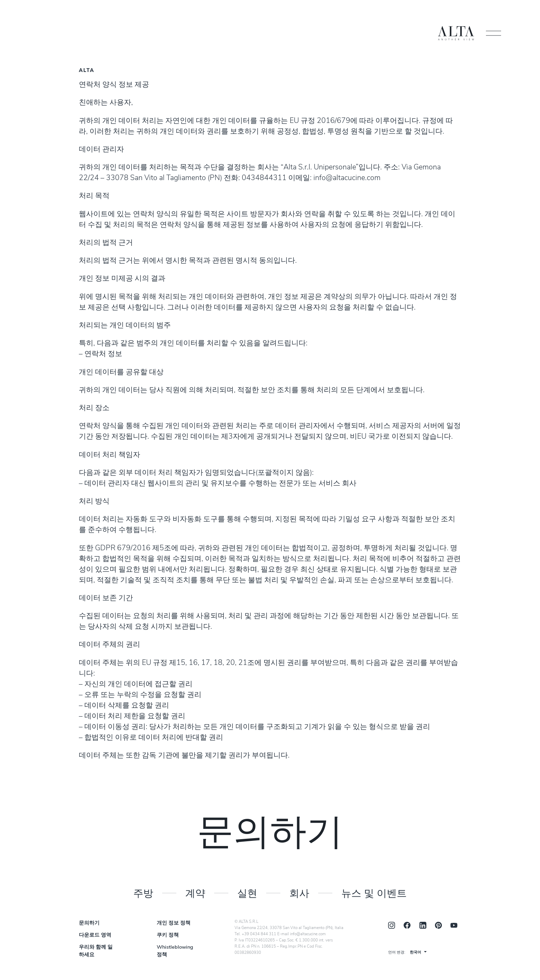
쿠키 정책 (168, 935)
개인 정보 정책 (174, 923)
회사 (299, 893)
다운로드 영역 (95, 935)
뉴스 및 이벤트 (374, 893)
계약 (195, 893)
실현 (247, 893)
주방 (143, 893)
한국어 (416, 952)
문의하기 (89, 923)
